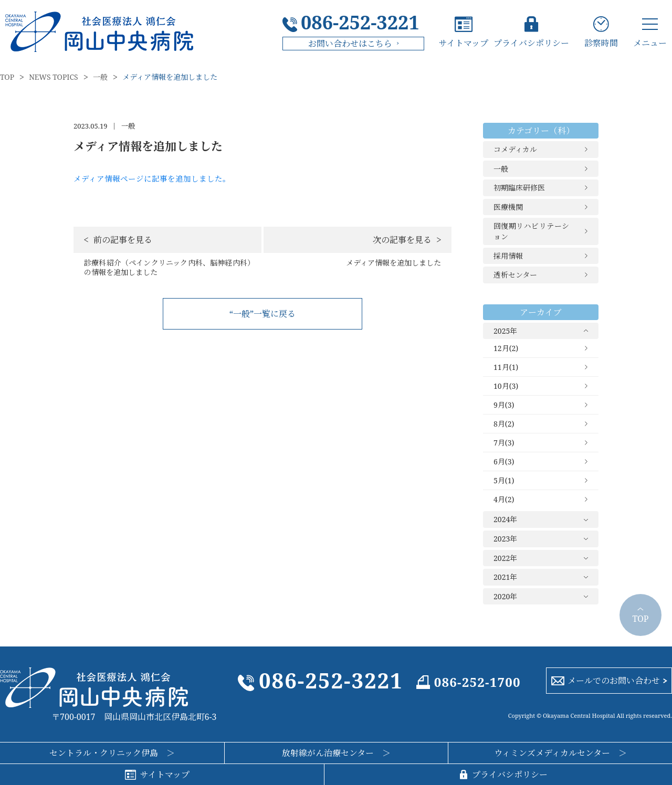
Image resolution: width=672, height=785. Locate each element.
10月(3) (506, 386)
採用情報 (508, 256)
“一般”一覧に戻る (262, 314)
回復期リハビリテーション (531, 231)
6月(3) (504, 462)
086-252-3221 (360, 23)
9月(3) (504, 405)
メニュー (650, 42)
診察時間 (601, 42)
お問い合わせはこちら (350, 44)
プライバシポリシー (531, 42)
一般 (100, 77)
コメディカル (515, 149)
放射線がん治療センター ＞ (336, 753)
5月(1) (504, 480)
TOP (7, 77)
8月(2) (504, 424)
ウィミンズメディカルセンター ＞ (560, 753)
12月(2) (506, 348)
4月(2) (504, 499)
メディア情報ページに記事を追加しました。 (152, 178)
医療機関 (508, 207)
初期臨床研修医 (519, 188)
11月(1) (506, 367)
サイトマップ (464, 42)
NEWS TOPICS (54, 77)
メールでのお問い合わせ (614, 681)
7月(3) (504, 443)
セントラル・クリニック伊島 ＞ (112, 753)
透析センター (515, 275)
